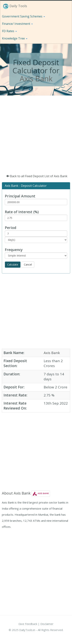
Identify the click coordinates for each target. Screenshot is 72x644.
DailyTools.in (27, 630)
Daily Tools (15, 6)
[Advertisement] (35, 132)
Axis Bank (36, 79)
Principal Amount (20, 196)
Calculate (13, 265)
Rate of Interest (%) (22, 212)
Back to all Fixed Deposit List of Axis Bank (37, 176)
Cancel (28, 265)
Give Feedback (28, 624)
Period (11, 228)
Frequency (14, 250)
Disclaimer (47, 624)
